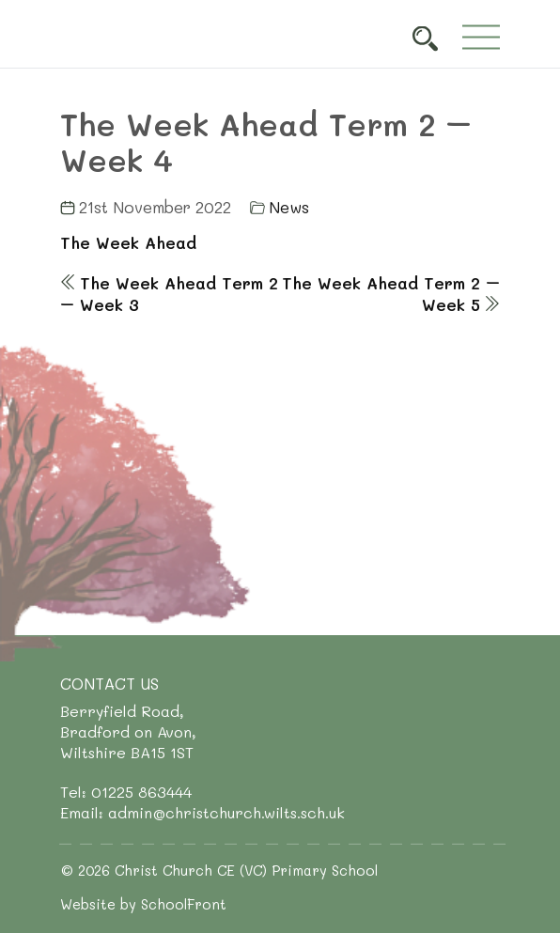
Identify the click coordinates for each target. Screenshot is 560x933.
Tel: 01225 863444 (126, 792)
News (289, 207)
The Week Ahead (128, 242)
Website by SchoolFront (143, 904)
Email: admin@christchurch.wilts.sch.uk (202, 812)
